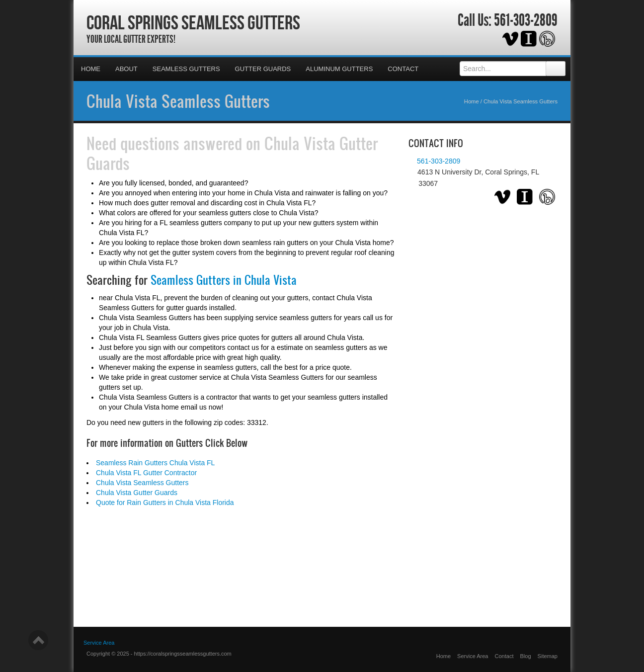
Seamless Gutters (186, 69)
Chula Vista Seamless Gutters (178, 101)
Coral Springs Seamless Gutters (193, 22)
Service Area (473, 656)
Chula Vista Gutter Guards (137, 493)
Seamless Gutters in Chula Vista (224, 280)
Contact (403, 69)
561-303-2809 (526, 20)
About (126, 69)
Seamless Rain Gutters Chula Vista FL (155, 463)
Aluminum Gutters (339, 69)
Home (91, 69)
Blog (526, 656)
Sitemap (548, 656)
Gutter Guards (263, 69)
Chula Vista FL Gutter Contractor (146, 473)
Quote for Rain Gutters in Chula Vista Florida (165, 503)
